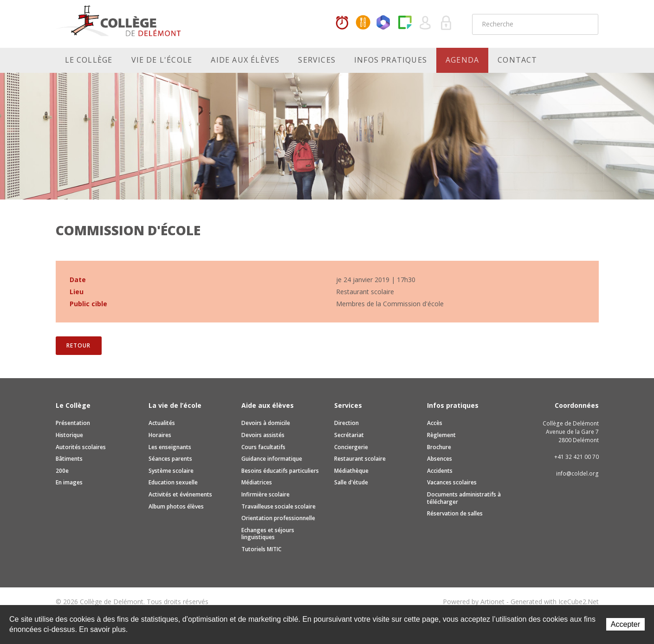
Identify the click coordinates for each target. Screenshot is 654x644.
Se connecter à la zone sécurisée (447, 23)
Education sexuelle (173, 482)
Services (317, 60)
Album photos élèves (176, 506)
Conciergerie (351, 447)
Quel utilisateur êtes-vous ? (426, 23)
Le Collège (89, 60)
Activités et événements (180, 494)
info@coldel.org (577, 473)
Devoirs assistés (263, 435)
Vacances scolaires (452, 482)
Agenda (462, 60)
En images (69, 482)
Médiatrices (257, 482)
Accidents (440, 471)
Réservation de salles (455, 513)
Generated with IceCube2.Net (555, 602)
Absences (440, 459)
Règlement (441, 435)
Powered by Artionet (474, 602)
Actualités (162, 423)
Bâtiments (69, 459)
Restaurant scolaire (360, 459)
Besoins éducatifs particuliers (280, 471)
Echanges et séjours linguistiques (268, 534)
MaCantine (363, 23)
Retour (78, 345)
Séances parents (170, 459)
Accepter (625, 624)
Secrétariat (349, 435)
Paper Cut (405, 23)
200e (62, 471)
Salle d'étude (351, 482)
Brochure (439, 447)
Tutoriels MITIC (261, 549)
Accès (435, 423)
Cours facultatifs (263, 447)
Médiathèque (351, 471)
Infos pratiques (391, 60)
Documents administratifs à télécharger (464, 498)
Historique (69, 435)
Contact (517, 60)
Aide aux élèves (245, 60)
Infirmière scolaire (265, 494)
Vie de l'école (162, 60)
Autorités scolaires (81, 447)
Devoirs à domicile (266, 423)
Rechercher (585, 24)
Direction (346, 423)
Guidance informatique (272, 459)
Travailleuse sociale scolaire (278, 506)
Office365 (384, 23)
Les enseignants (170, 447)
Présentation (73, 423)
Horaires (342, 23)
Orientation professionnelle (278, 518)
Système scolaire (171, 471)
